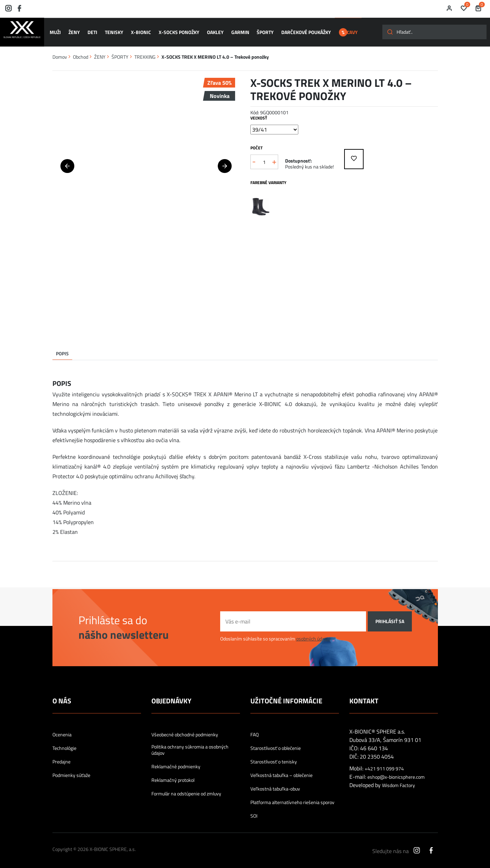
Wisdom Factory (398, 782)
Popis (62, 350)
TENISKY (113, 31)
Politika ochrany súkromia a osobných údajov (190, 746)
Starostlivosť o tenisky (274, 758)
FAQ (255, 731)
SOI (254, 812)
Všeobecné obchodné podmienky (185, 731)
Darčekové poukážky (302, 31)
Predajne (61, 758)
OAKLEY (213, 31)
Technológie (64, 745)
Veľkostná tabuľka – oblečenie (281, 772)
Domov (60, 53)
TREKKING (145, 53)
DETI (92, 31)
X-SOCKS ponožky (177, 31)
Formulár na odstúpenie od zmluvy (186, 790)
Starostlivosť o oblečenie (276, 745)
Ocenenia (62, 731)
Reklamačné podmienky (176, 763)
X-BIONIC (140, 31)
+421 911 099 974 (384, 765)
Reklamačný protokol (173, 777)
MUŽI (57, 31)
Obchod (81, 53)
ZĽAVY (351, 31)
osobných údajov (313, 635)
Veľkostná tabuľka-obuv (275, 785)
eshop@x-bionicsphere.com (396, 774)
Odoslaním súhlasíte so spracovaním (275, 635)
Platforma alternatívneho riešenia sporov (292, 799)
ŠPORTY (261, 31)
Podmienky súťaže (71, 772)
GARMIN (237, 31)
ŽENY (75, 31)
